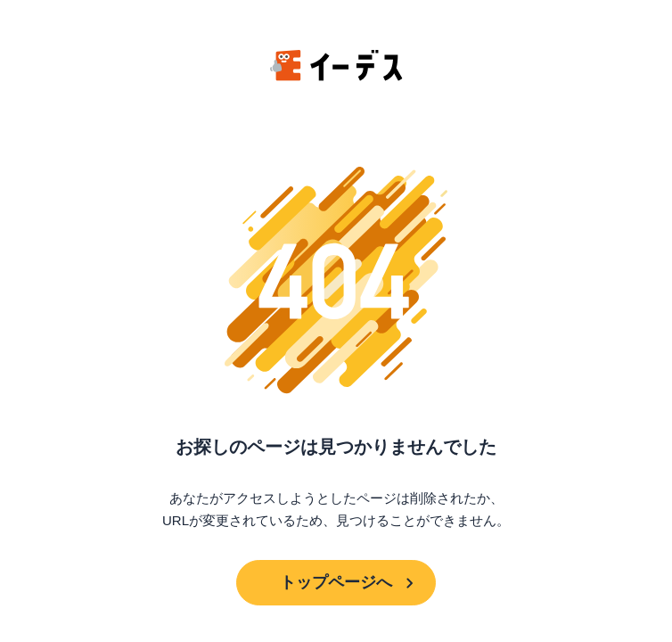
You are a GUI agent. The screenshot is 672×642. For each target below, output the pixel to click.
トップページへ (336, 582)
